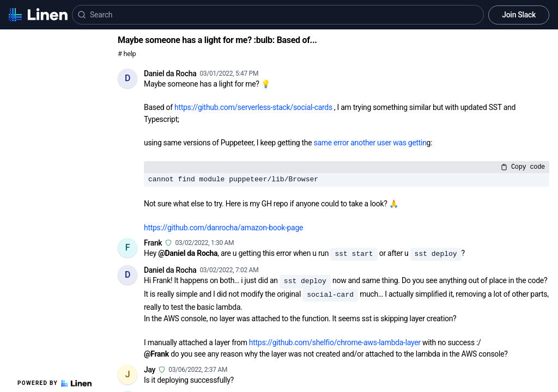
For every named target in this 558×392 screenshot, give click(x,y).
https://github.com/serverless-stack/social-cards (253, 107)
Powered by (54, 383)
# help (127, 54)
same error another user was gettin (370, 143)
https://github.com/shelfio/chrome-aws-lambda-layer (335, 342)
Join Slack (519, 15)
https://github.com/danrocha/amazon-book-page (223, 228)
